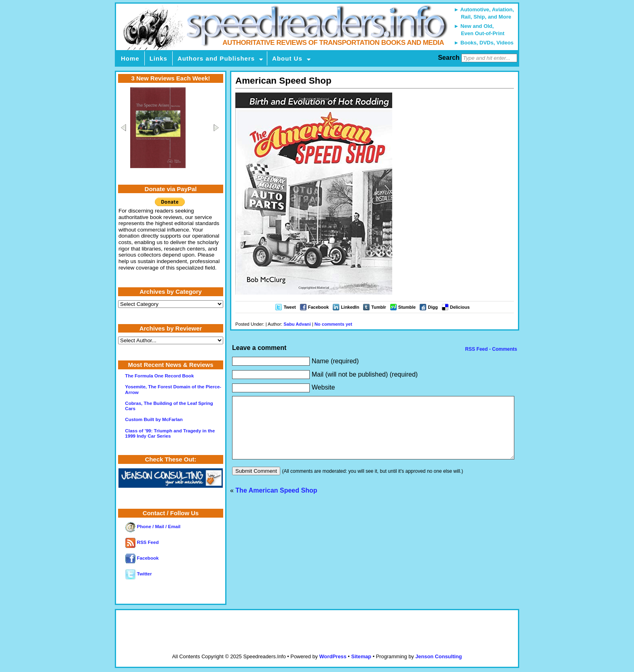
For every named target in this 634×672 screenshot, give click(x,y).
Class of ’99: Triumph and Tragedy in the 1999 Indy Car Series (170, 433)
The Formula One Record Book (159, 376)
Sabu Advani (297, 324)
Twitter (138, 574)
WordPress (333, 656)
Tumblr (378, 307)
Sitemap (361, 656)
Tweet (290, 307)
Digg (433, 307)
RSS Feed (142, 542)
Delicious (460, 307)
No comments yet (333, 324)
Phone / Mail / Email (153, 527)
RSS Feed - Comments (490, 349)
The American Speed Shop (276, 502)
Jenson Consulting (439, 656)
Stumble (407, 307)
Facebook (318, 307)
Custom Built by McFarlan (154, 419)
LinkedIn (350, 307)
